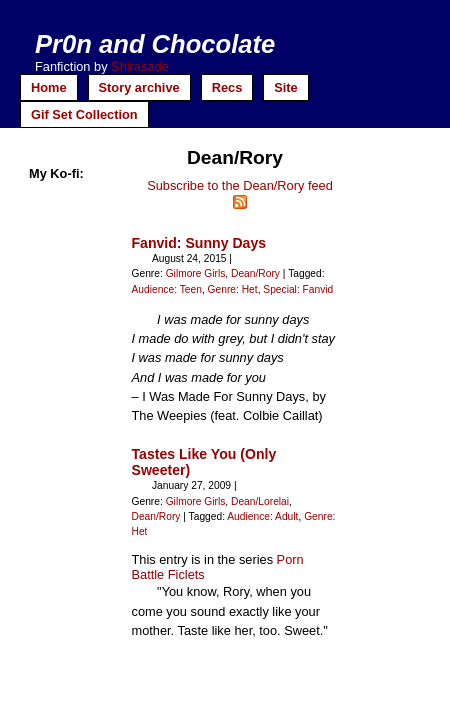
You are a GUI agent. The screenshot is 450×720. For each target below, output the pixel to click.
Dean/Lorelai (260, 501)
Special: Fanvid (298, 289)
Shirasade (140, 66)
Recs (227, 87)
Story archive (139, 87)
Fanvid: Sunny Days (199, 243)
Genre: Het (233, 289)
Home (49, 87)
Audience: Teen (167, 289)
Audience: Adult (262, 516)
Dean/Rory (255, 273)
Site (285, 87)
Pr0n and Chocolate (155, 44)
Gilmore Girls (196, 273)
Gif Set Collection (84, 114)
